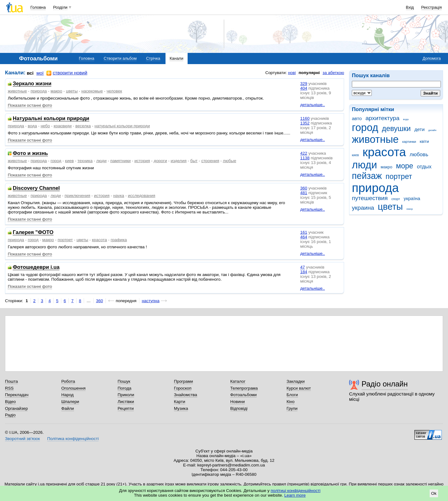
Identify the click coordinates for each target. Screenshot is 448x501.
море (405, 166)
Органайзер (16, 408)
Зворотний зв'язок (22, 439)
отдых (424, 167)
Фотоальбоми (243, 395)
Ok (434, 493)
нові (292, 73)
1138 (305, 158)
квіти (424, 141)
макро (387, 167)
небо (45, 126)
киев (355, 155)
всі (30, 73)
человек (114, 91)
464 (304, 237)
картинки (409, 142)
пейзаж (367, 176)
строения (210, 161)
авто (357, 118)
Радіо (10, 415)
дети (420, 129)
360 (304, 188)
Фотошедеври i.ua (36, 267)
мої (40, 73)
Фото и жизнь (30, 154)
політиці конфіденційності (296, 491)
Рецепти (126, 408)
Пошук (124, 381)
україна (412, 198)
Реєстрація (432, 7)
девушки (396, 129)
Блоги (292, 395)
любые (229, 161)
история (142, 161)
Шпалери (70, 402)
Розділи (60, 7)
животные (375, 139)
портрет (399, 176)
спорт (396, 199)
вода (406, 119)
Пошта (11, 381)
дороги (160, 161)
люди (364, 165)
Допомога (432, 58)
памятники (120, 161)
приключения (77, 196)
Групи (292, 408)
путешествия (370, 198)
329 (304, 84)
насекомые (92, 91)
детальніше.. (313, 105)
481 (304, 193)
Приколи (126, 395)
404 (304, 88)
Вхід (410, 7)
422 (304, 153)
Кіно (291, 402)
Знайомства (186, 395)
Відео (10, 402)
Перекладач (17, 395)
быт (194, 161)
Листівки (126, 402)
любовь (419, 155)
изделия (179, 161)
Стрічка (153, 58)
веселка (83, 126)
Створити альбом (120, 58)
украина (363, 208)
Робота (68, 381)
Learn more (295, 495)
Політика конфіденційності (73, 439)
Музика (181, 408)
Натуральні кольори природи (51, 119)
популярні (309, 73)
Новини (238, 402)
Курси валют (299, 388)
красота (384, 152)
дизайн (432, 130)
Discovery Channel (36, 188)
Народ (68, 395)
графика (119, 240)
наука (119, 196)
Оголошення (73, 388)
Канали (176, 58)
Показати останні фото (30, 105)
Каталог (238, 381)
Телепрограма (244, 388)
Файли (68, 408)
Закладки (296, 381)
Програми (183, 381)
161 (304, 232)
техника (85, 161)
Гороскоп (183, 388)
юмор (410, 209)
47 (303, 267)
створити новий (67, 73)
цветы (390, 207)
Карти (180, 402)
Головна (38, 7)
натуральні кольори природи (122, 126)
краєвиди (63, 126)
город (365, 127)
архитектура (383, 118)
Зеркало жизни (32, 84)
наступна (151, 301)
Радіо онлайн (385, 384)
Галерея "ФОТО (33, 233)
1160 (305, 118)
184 (304, 272)
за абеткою (333, 73)
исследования (142, 196)
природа (375, 188)
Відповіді (239, 408)
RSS (9, 388)
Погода (124, 388)
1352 (305, 123)
